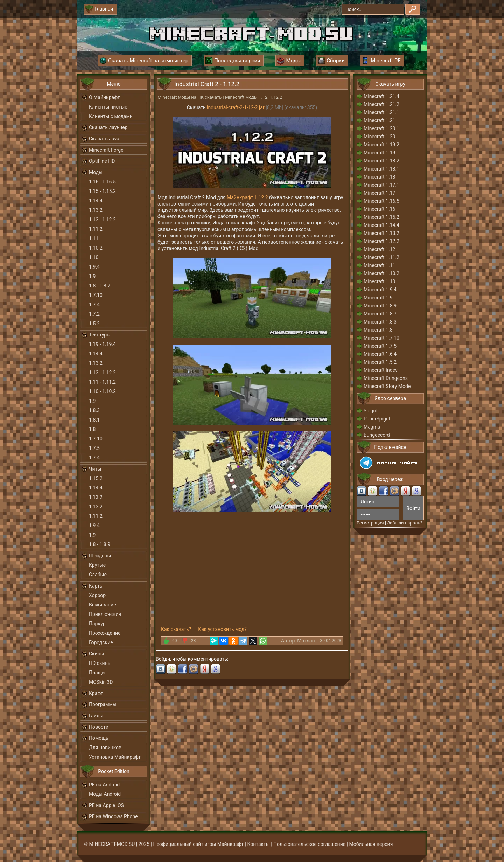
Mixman (306, 641)
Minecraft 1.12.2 (381, 241)
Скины (97, 654)
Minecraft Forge (106, 150)
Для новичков (105, 748)
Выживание (103, 605)
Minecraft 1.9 (378, 298)
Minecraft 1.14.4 (381, 225)
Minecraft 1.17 (379, 193)
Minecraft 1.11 (379, 265)
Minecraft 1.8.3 (380, 322)
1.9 (92, 276)
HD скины (100, 663)
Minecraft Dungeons (386, 378)
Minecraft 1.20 (379, 137)
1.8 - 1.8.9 (100, 544)
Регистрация (370, 523)
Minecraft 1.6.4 (380, 354)
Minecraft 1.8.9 (380, 306)
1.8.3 (94, 410)
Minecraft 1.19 (379, 153)
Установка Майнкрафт (115, 757)
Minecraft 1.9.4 (380, 290)
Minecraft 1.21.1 (381, 112)
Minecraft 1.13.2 (381, 233)
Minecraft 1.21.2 (381, 104)
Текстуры (100, 335)
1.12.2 (96, 507)
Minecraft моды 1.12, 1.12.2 (254, 97)
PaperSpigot (377, 419)
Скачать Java (104, 139)
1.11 (94, 238)
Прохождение (105, 633)
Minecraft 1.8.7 (380, 314)
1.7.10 (96, 295)
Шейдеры (100, 556)
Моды (96, 172)
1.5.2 (94, 324)
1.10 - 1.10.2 (102, 391)
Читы (95, 469)
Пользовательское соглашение (309, 844)
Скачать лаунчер (108, 127)
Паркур (97, 624)
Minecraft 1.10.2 (381, 273)
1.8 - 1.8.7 (100, 286)
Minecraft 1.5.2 (380, 362)
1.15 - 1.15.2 (102, 191)
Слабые (98, 575)
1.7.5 (94, 448)
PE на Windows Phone (113, 816)
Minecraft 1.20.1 (381, 128)
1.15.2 (96, 478)
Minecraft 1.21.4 (381, 96)
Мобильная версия (371, 844)
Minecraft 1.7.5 (380, 346)
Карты (96, 586)
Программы (103, 704)
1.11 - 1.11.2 (102, 382)
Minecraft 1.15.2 (381, 217)
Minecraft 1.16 (379, 209)
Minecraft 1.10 (379, 281)
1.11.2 (96, 229)
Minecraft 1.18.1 (381, 169)
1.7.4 (94, 305)
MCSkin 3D (101, 682)
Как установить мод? (222, 629)
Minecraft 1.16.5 (381, 201)
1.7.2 (94, 314)
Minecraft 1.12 (379, 249)
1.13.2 (96, 210)
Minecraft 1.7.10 (381, 338)
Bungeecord (377, 435)
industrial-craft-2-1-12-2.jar (236, 107)
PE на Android (104, 785)
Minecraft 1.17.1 (381, 185)
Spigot (371, 411)
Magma (372, 427)
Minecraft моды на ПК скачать (190, 97)
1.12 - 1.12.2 (102, 220)
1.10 (94, 257)
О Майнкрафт (104, 97)
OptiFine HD (102, 161)
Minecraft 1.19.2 (381, 145)
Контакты (258, 844)
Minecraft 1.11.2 (381, 257)
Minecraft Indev (381, 370)
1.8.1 (94, 420)
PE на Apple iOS (106, 805)
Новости (99, 727)
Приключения (105, 614)
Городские (101, 642)
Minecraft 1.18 (379, 177)
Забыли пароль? (405, 523)
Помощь (99, 738)
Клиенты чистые (108, 107)
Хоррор (97, 595)
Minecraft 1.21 (379, 120)
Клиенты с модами (111, 116)
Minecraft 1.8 (378, 330)
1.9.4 (94, 267)
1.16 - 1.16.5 (102, 182)
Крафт (96, 693)
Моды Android (105, 794)
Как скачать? (176, 629)
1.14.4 (96, 201)
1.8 (92, 429)
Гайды (96, 716)
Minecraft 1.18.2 (381, 161)
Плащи (97, 673)
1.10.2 (96, 248)
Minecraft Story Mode (387, 386)
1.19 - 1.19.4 (102, 344)
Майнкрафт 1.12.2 (247, 197)
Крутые (97, 565)
